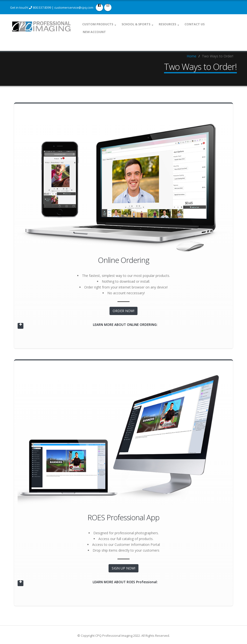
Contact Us (197, 24)
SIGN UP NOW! (123, 569)
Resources (170, 24)
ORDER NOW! (123, 312)
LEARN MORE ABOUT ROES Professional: (125, 582)
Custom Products (100, 24)
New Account (97, 32)
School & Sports (139, 24)
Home (192, 57)
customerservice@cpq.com (74, 8)
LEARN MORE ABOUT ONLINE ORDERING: (125, 325)
